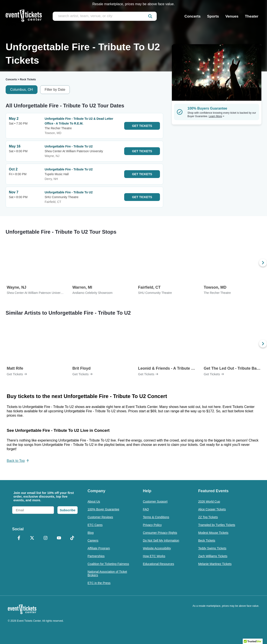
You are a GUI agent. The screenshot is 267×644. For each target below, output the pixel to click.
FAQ (146, 509)
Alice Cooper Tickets (212, 509)
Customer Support (155, 502)
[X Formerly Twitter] (32, 538)
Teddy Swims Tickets (212, 548)
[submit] (150, 16)
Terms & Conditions (156, 517)
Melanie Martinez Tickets (215, 564)
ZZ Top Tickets (208, 517)
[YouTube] (59, 538)
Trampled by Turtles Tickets (217, 525)
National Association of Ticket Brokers (107, 573)
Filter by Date (55, 90)
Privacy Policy (152, 525)
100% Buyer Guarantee (103, 509)
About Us (94, 502)
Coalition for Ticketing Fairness (108, 564)
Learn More (217, 116)
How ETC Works (154, 556)
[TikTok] (72, 538)
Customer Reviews (100, 517)
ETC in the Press (99, 583)
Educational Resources (158, 564)
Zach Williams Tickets (213, 556)
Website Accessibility (157, 548)
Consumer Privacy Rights (160, 533)
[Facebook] (19, 538)
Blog (91, 533)
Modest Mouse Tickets (213, 533)
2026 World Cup (209, 502)
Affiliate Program (99, 548)
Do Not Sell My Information (161, 540)
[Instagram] (46, 538)
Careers (93, 540)
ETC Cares (95, 525)
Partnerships (96, 556)
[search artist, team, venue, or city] (105, 16)
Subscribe (68, 510)
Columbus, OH (22, 90)
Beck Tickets (207, 540)
